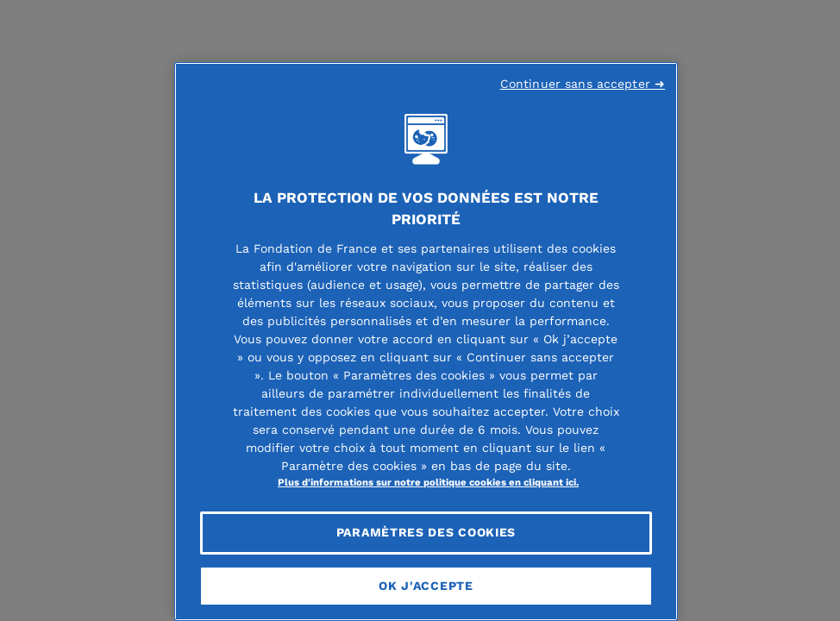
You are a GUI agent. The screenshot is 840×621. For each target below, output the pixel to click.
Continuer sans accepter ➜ (583, 84)
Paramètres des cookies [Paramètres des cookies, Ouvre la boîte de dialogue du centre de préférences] (426, 532)
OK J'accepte (426, 586)
